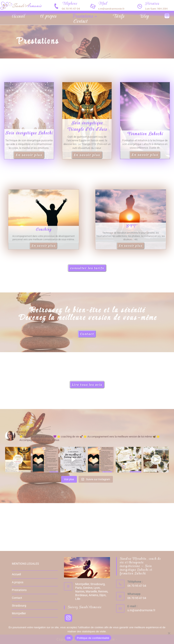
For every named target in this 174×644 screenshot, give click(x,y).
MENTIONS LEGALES (25, 564)
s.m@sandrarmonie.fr (141, 610)
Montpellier (19, 613)
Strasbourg (19, 606)
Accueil (18, 16)
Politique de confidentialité (93, 638)
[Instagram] (68, 618)
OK (69, 638)
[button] (84, 16)
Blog (144, 16)
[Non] (169, 633)
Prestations (84, 16)
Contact (80, 22)
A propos (48, 16)
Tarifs (118, 16)
